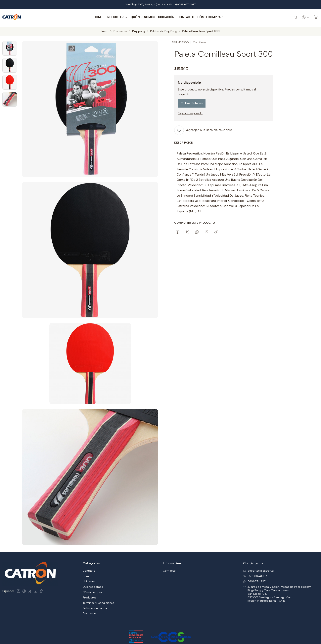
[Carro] (315, 17)
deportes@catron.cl (259, 554)
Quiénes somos (141, 17)
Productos (115, 17)
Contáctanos (192, 102)
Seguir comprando (190, 112)
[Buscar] (293, 17)
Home (97, 17)
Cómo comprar (209, 17)
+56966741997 (255, 559)
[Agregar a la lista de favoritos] (203, 129)
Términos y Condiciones (98, 586)
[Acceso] (304, 17)
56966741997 (254, 564)
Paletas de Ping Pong (163, 30)
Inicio (105, 30)
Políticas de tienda (95, 591)
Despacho (89, 596)
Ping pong (139, 30)
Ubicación (165, 17)
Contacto (184, 17)
